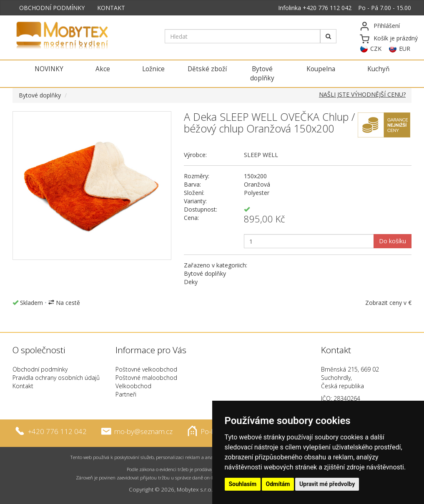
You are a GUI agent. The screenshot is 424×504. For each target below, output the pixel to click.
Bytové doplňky (262, 74)
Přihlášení (387, 26)
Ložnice (153, 69)
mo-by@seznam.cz (143, 431)
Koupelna (321, 69)
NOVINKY (49, 69)
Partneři (126, 394)
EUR (405, 49)
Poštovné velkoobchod (146, 369)
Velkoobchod (133, 386)
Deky (191, 282)
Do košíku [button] (393, 241)
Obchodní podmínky (40, 369)
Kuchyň (378, 69)
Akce (103, 69)
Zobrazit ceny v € (388, 303)
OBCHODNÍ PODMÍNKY (52, 8)
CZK (376, 49)
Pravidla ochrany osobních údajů (56, 378)
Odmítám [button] (278, 484)
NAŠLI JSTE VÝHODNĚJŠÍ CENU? (362, 94)
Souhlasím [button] (243, 484)
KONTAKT (111, 8)
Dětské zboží (207, 69)
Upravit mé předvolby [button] (327, 484)
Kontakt (23, 386)
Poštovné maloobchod (146, 378)
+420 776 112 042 (327, 8)
